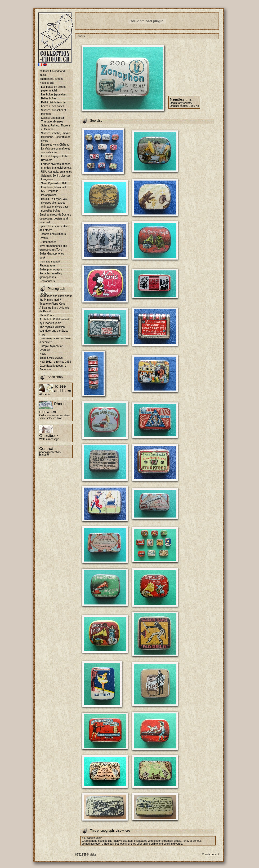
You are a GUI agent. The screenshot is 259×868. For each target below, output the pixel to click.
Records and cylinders (53, 234)
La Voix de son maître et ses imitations (55, 150)
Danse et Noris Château (55, 145)
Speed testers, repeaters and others (54, 228)
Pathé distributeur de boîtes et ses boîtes (53, 104)
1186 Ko (194, 106)
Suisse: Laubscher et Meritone (53, 112)
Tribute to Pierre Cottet (53, 304)
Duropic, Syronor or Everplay (51, 348)
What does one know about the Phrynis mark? (55, 298)
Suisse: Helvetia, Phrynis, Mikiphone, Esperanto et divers (56, 137)
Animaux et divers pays (55, 207)
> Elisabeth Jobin (92, 838)
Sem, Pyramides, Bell (54, 183)
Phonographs (47, 266)
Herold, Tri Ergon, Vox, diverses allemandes (54, 201)
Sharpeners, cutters (51, 79)
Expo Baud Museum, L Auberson (53, 368)
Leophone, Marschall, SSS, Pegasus (54, 189)
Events (44, 238)
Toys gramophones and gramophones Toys (53, 248)
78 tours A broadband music (52, 73)
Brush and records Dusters (55, 215)
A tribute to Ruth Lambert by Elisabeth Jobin (54, 321)
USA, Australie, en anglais (56, 172)
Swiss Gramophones (52, 254)
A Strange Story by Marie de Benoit (54, 310)
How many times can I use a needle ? (55, 340)
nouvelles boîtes (51, 211)
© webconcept (210, 854)
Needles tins (47, 83)
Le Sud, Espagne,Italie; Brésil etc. (55, 158)
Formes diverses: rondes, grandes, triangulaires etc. (56, 166)
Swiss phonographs (51, 269)
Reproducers (47, 281)
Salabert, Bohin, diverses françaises (56, 177)
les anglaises (49, 195)
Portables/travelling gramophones (51, 275)
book (42, 258)
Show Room (47, 315)
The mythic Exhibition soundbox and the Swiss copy (54, 331)
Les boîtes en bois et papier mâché (53, 89)
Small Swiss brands (51, 358)
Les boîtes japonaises (54, 95)
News (43, 354)
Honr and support (50, 262)
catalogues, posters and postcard (53, 220)
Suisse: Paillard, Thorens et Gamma (56, 127)
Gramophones (48, 242)
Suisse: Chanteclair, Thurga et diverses (53, 120)
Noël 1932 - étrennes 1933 (55, 362)
